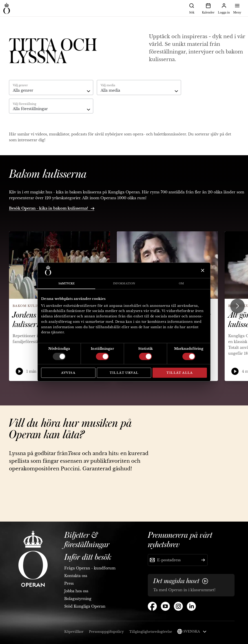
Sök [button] (192, 8)
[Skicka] (203, 560)
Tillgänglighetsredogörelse (151, 632)
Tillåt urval (124, 373)
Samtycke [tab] (67, 283)
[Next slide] (237, 306)
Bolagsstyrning (78, 599)
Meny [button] (237, 8)
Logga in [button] (224, 8)
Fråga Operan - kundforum (90, 568)
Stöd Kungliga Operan (85, 606)
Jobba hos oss (76, 591)
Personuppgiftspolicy (106, 632)
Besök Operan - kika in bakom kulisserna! (52, 208)
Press (69, 583)
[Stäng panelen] (202, 270)
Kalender (208, 8)
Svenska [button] (195, 631)
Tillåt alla (180, 373)
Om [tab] (181, 283)
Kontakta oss (76, 576)
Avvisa (68, 373)
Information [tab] (124, 283)
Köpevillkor (74, 632)
